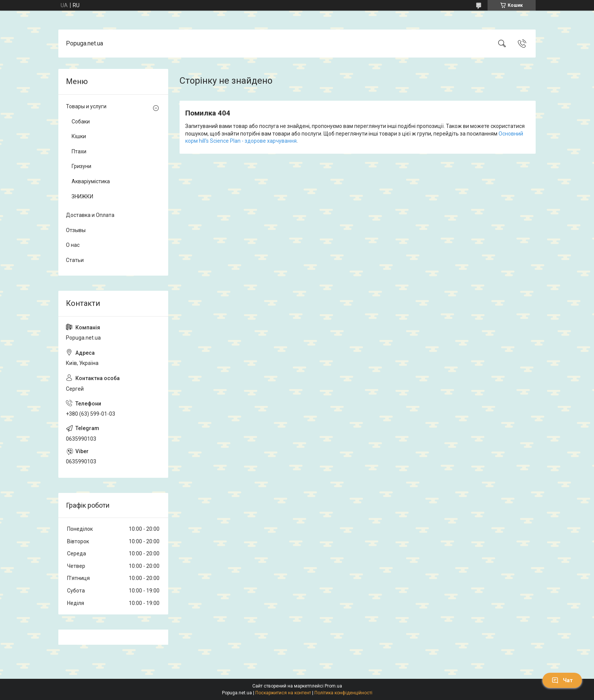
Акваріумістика (91, 181)
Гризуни (81, 166)
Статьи (75, 260)
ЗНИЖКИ (82, 196)
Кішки (79, 136)
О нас (73, 245)
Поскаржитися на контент (283, 693)
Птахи (79, 151)
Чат (562, 680)
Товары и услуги (86, 106)
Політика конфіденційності (343, 693)
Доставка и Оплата (90, 215)
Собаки (81, 122)
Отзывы (76, 230)
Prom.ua (333, 686)
